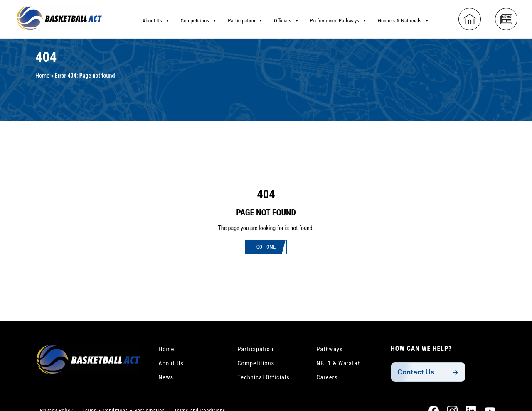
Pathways (331, 350)
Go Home (266, 248)
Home (43, 76)
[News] (506, 17)
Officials (287, 19)
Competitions (199, 19)
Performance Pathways (339, 19)
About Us (156, 19)
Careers (328, 380)
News (167, 380)
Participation (245, 19)
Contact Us (417, 372)
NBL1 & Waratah (341, 365)
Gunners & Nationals (404, 19)
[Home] (470, 17)
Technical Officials (266, 380)
